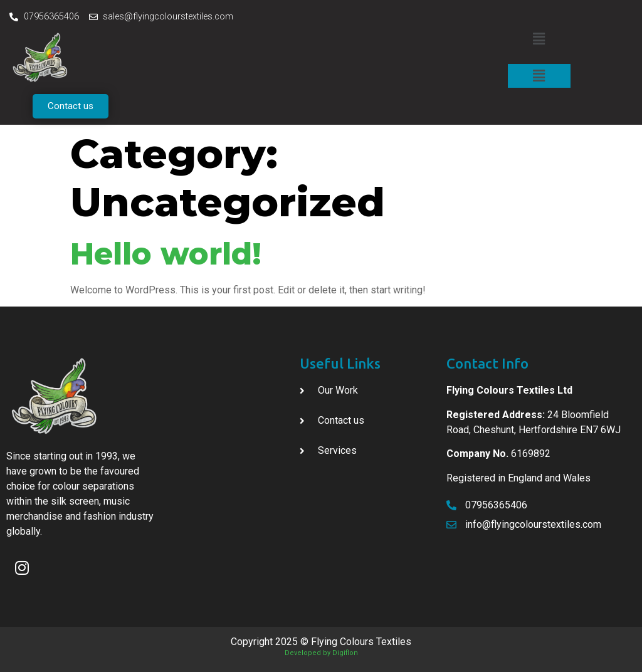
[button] (71, 106)
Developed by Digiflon (321, 653)
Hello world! (166, 254)
